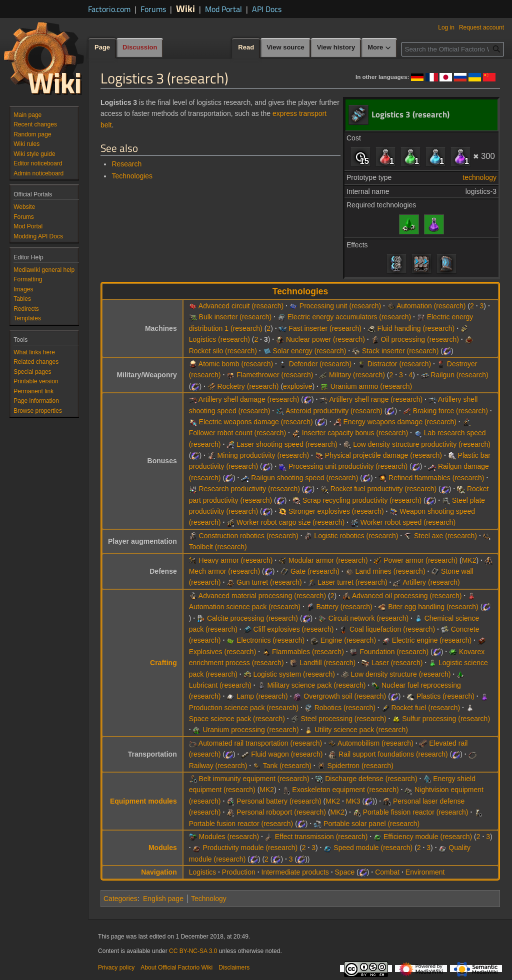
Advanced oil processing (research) (407, 596)
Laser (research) (397, 663)
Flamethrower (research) (275, 375)
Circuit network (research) (368, 618)
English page (163, 899)
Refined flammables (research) (436, 478)
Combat (387, 872)
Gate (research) (315, 571)
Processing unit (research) (340, 306)
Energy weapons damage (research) (399, 422)
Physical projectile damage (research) (383, 455)
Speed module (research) (373, 848)
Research (126, 164)
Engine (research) (348, 640)
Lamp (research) (262, 696)
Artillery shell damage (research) (249, 399)
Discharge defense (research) (371, 779)
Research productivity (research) (249, 489)
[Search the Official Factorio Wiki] (453, 49)
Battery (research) (344, 607)
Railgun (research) (459, 375)
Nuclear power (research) (325, 339)
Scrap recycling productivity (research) (362, 500)
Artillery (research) (431, 582)
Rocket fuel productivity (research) (383, 489)
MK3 (353, 801)
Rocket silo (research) (223, 351)
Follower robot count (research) (238, 433)
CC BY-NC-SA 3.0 (193, 951)
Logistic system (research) (294, 674)
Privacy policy (116, 968)
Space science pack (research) (237, 719)
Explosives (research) (223, 652)
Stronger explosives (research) (336, 511)
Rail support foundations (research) (393, 754)
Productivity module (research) (250, 848)
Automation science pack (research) (245, 607)
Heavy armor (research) (236, 560)
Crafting (163, 663)
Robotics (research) (345, 708)
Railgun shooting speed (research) (304, 478)
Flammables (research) (308, 652)
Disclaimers (234, 968)
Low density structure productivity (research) (422, 444)
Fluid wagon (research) (287, 754)
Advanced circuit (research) (241, 306)
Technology (209, 899)
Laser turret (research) (352, 582)
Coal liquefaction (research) (392, 629)
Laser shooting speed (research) (287, 444)
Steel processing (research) (343, 719)
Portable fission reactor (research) (416, 812)
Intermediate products (295, 872)
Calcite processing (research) (252, 618)
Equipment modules (143, 801)
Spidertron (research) (360, 766)
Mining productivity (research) (263, 455)
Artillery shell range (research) (376, 399)
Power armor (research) (420, 560)
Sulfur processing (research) (446, 719)
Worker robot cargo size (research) (290, 522)
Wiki (185, 8)
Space (345, 872)
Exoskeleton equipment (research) (345, 790)
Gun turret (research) (269, 582)
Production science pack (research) (244, 708)
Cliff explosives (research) (294, 629)
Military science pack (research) (317, 685)
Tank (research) (287, 766)
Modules (163, 848)
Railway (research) (218, 766)
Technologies (132, 176)
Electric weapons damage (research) (256, 422)
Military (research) (357, 375)
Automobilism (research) (375, 743)
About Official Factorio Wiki (176, 968)
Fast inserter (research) (325, 328)
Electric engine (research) (432, 640)
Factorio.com (109, 9)
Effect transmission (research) (321, 837)
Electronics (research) (270, 640)
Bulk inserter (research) (235, 317)
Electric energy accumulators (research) (349, 317)
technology (479, 177)
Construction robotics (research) (249, 536)
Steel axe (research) (445, 536)
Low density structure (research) (400, 674)
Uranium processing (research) (250, 730)
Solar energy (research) (309, 351)
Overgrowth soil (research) (345, 696)
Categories (120, 899)
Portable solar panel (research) (371, 824)
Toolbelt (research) (218, 547)
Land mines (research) (390, 571)
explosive (297, 386)
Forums (153, 9)
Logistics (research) (219, 339)
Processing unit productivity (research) (348, 466)
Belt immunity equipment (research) (254, 779)
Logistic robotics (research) (356, 536)
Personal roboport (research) (281, 812)
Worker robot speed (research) (408, 522)
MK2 (469, 560)
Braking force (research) (450, 411)
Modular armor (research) (328, 560)
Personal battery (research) (279, 801)
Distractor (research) (399, 364)
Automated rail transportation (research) (260, 743)
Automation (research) (431, 306)
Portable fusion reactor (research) (241, 824)
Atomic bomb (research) (236, 364)
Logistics (202, 872)
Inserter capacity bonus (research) (355, 433)
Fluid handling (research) (416, 328)
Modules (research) (229, 837)
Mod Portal (223, 9)
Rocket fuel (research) (425, 708)
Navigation (159, 872)
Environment (425, 872)
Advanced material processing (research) (262, 596)
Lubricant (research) (220, 685)
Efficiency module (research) (428, 837)
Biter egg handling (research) (433, 607)
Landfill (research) (327, 663)
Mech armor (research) (224, 571)
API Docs (267, 9)
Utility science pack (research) (361, 730)
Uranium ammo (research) (371, 386)
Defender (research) (320, 364)
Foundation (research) (394, 652)
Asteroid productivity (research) (334, 411)
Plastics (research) (445, 696)
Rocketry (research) (248, 386)
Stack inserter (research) (400, 351)
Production (239, 872)
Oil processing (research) (419, 339)
